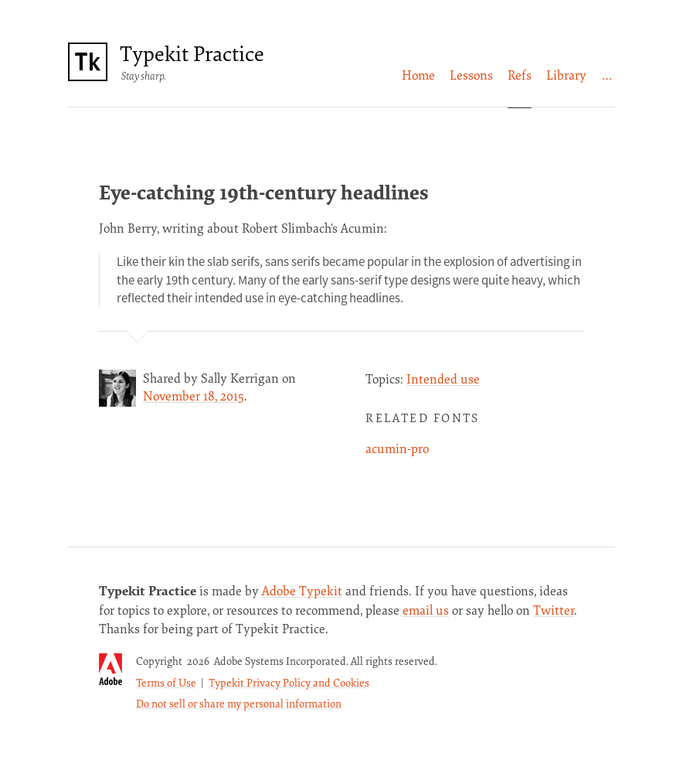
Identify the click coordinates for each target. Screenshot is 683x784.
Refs (520, 75)
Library (566, 75)
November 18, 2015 (194, 396)
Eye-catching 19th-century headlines (264, 191)
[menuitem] (418, 75)
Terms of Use (166, 682)
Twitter (554, 610)
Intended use (443, 379)
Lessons (471, 75)
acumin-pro (397, 448)
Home (418, 75)
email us (426, 610)
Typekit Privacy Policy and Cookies (289, 682)
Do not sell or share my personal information (239, 703)
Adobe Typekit (302, 591)
